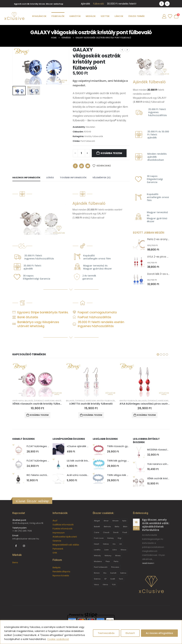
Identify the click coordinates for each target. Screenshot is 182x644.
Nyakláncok (39, 16)
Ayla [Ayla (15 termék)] (124, 521)
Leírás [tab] (50, 178)
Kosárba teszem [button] (39, 415)
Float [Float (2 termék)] (125, 532)
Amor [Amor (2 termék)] (106, 521)
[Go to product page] (139, 244)
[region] (91, 632)
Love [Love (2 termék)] (106, 550)
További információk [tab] (73, 178)
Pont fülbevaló (88, 141)
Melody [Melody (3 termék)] (97, 556)
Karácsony (50, 401)
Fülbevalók (58, 16)
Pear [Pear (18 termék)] (108, 561)
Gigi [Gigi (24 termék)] (119, 538)
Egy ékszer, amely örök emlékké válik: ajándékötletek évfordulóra (156, 525)
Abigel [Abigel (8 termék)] (97, 521)
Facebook (75, 166)
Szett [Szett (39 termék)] (113, 579)
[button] (34, 91)
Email (88, 166)
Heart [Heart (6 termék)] (97, 544)
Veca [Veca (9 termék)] (96, 585)
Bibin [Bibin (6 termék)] (125, 527)
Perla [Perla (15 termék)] (116, 561)
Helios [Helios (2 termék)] (106, 544)
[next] (127, 50)
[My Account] (164, 16)
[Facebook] (162, 4)
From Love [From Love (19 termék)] (99, 538)
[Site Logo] (14, 16)
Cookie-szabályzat (58, 639)
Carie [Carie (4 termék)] (97, 532)
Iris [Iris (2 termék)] (114, 544)
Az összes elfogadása (159, 633)
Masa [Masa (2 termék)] (123, 550)
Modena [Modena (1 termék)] (98, 561)
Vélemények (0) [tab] (101, 178)
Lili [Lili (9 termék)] (121, 544)
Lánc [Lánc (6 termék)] (115, 550)
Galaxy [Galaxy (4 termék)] (110, 538)
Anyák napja (18, 401)
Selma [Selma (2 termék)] (123, 573)
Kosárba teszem (111, 153)
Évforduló (39, 401)
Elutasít (130, 633)
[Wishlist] (170, 16)
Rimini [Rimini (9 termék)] (97, 573)
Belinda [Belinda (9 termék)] (107, 527)
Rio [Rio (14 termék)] (105, 573)
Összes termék (136, 16)
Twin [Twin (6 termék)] (121, 579)
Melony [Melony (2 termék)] (108, 556)
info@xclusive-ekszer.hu (26, 539)
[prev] (122, 50)
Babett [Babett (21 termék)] (97, 527)
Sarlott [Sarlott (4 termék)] (113, 573)
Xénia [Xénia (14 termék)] (105, 585)
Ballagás (29, 401)
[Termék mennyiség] (81, 153)
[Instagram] (167, 4)
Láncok (119, 16)
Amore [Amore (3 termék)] (115, 521)
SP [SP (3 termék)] (105, 579)
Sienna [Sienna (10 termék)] (97, 579)
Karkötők (75, 16)
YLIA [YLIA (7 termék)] (114, 585)
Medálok (91, 16)
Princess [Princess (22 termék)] (115, 567)
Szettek (105, 16)
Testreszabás (106, 633)
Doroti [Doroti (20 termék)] (116, 532)
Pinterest (82, 166)
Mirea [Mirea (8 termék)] (118, 556)
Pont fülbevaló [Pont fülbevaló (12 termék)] (101, 567)
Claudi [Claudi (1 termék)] (106, 532)
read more (148, 563)
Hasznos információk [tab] (26, 178)
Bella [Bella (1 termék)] (117, 527)
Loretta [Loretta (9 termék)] (97, 550)
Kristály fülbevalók (94, 136)
